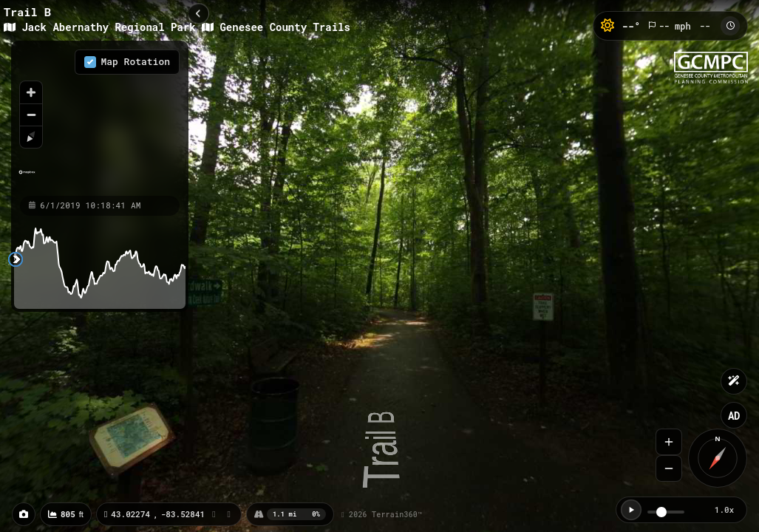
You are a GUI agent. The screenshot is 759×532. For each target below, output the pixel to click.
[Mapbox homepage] (27, 178)
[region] (100, 117)
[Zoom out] (31, 115)
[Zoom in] (31, 92)
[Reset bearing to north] (31, 137)
